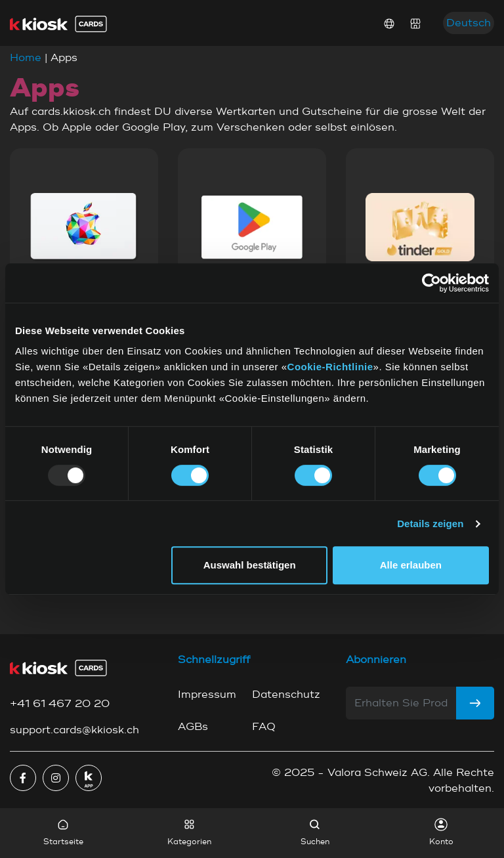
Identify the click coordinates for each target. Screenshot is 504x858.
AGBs (193, 727)
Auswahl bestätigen (250, 565)
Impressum (207, 695)
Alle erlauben (411, 565)
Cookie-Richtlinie (330, 367)
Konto (441, 832)
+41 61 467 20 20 (60, 704)
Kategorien (189, 832)
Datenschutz (286, 695)
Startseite (63, 832)
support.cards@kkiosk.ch (74, 730)
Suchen (315, 832)
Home (26, 58)
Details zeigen (430, 524)
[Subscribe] (475, 703)
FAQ (264, 727)
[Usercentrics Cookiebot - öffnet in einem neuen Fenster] (431, 283)
